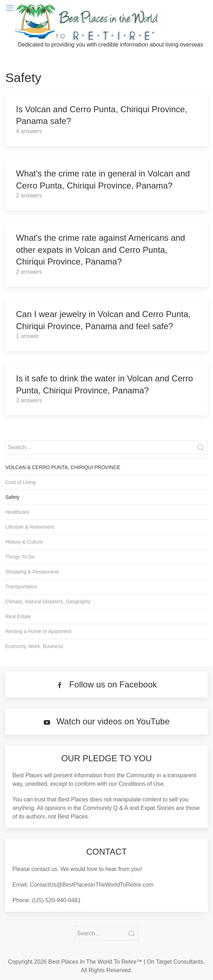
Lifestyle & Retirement (30, 527)
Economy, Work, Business (34, 646)
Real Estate (18, 616)
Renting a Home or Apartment (38, 631)
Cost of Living (20, 482)
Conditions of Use (141, 784)
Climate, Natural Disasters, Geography (48, 601)
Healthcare (17, 512)
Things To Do (20, 557)
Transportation (21, 587)
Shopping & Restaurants (32, 572)
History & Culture (24, 542)
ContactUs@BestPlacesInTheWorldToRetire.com (92, 885)
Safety (12, 497)
